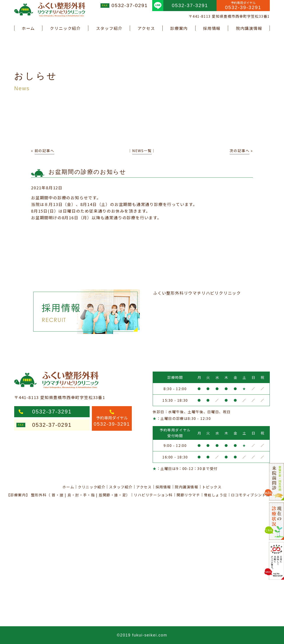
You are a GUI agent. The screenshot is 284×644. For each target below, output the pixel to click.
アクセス (146, 28)
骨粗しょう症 (216, 495)
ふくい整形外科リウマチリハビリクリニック (197, 293)
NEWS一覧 (142, 151)
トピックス (212, 487)
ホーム (28, 28)
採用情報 (212, 28)
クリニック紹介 (65, 28)
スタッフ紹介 (109, 28)
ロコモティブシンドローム (254, 495)
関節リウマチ (188, 495)
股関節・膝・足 (112, 495)
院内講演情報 (249, 28)
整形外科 (39, 495)
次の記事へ (240, 151)
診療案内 (179, 28)
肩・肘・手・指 (81, 495)
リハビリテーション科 (153, 495)
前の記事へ (44, 151)
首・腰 (58, 495)
